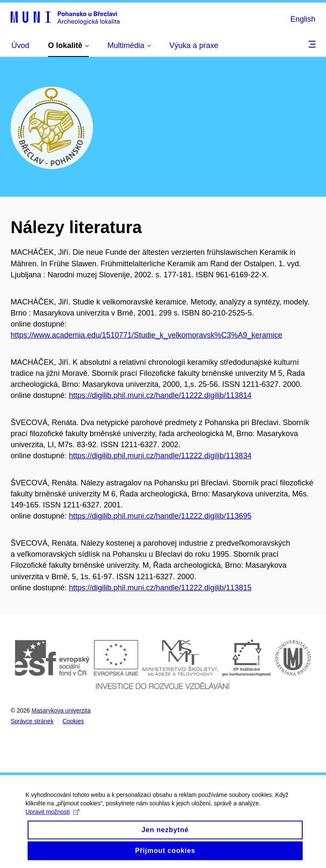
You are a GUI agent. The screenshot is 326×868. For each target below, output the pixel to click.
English (303, 19)
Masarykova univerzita (61, 710)
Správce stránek (32, 721)
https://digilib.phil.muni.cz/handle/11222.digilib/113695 (160, 516)
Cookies (73, 721)
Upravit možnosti (52, 817)
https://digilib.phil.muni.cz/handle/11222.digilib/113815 (160, 588)
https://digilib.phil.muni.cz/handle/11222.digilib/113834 (160, 456)
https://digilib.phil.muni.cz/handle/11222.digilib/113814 (160, 395)
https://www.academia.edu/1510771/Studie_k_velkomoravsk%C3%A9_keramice (146, 335)
